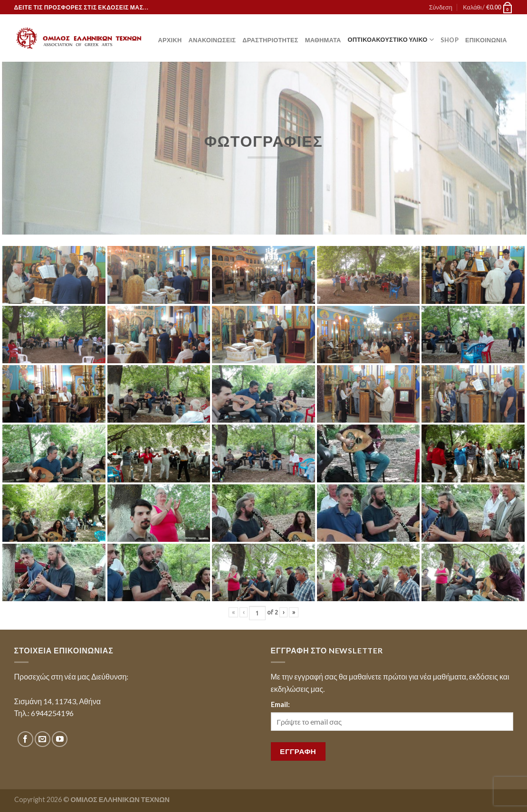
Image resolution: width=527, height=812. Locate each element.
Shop (450, 40)
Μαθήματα (323, 40)
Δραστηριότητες (270, 40)
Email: (280, 704)
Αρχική (170, 40)
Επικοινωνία (486, 40)
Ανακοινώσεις (212, 40)
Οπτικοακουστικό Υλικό (391, 40)
